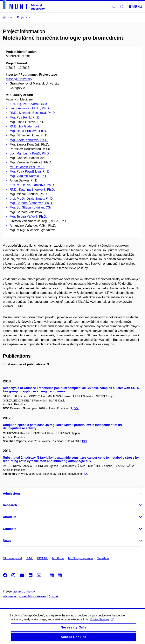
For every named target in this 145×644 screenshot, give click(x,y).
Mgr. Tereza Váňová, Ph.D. (28, 217)
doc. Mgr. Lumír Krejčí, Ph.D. (30, 153)
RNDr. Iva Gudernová (25, 126)
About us (10, 517)
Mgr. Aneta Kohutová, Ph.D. (29, 140)
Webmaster (10, 596)
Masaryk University (19, 79)
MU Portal (58, 558)
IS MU (29, 558)
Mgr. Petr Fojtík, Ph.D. (25, 117)
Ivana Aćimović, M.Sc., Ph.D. (30, 108)
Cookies (54, 596)
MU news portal (12, 558)
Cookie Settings (102, 622)
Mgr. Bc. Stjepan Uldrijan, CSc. (31, 207)
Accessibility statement (33, 596)
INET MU (43, 558)
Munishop (103, 558)
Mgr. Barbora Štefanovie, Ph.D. (31, 203)
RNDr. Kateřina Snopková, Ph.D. (32, 190)
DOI (76, 408)
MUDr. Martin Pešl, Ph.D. (27, 167)
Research (10, 505)
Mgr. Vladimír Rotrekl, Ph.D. (29, 176)
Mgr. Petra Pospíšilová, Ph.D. (30, 171)
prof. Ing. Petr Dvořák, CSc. (29, 104)
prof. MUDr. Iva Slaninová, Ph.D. (32, 185)
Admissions (12, 493)
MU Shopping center (81, 558)
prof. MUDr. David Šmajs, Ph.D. (32, 199)
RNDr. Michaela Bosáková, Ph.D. (33, 113)
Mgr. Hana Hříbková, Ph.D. (28, 131)
